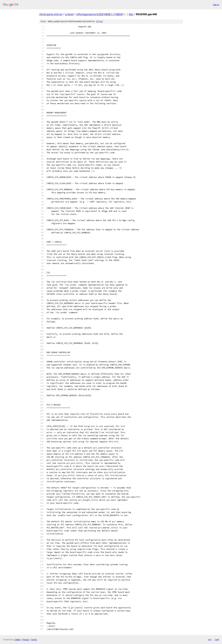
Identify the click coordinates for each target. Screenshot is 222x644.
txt (210, 639)
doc (131, 14)
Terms (34, 640)
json (217, 639)
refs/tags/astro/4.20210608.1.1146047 (100, 14)
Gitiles (18, 640)
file (99, 21)
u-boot (69, 14)
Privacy (26, 640)
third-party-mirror (51, 14)
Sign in (216, 5)
